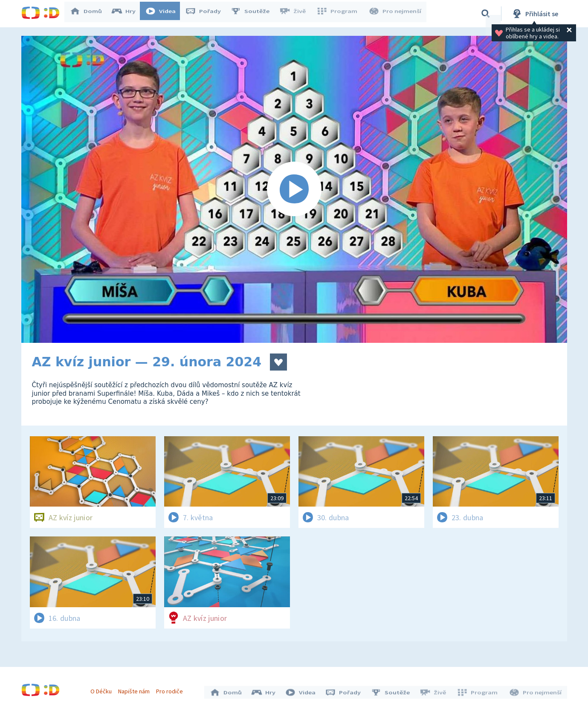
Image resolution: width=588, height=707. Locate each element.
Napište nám (136, 689)
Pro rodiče (172, 689)
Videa (165, 14)
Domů (90, 14)
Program (339, 14)
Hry (128, 14)
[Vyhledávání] (486, 14)
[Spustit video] (294, 189)
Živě (296, 14)
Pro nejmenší (396, 14)
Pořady (207, 14)
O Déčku (103, 689)
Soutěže (254, 14)
